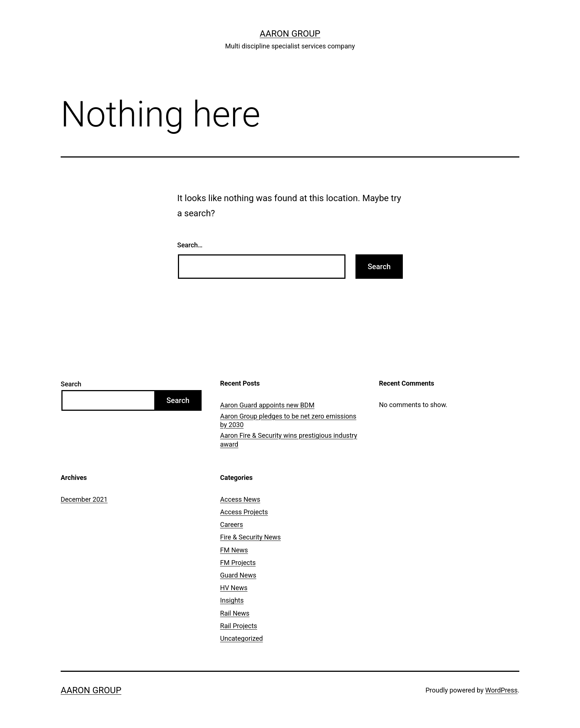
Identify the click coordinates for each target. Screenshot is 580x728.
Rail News (235, 613)
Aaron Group (290, 34)
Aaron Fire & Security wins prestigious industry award (289, 440)
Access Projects (244, 512)
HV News (234, 588)
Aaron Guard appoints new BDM (267, 405)
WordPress (501, 690)
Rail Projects (239, 626)
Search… (190, 245)
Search (71, 384)
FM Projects (238, 563)
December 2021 (84, 499)
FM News (234, 550)
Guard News (238, 575)
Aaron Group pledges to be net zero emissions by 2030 (288, 420)
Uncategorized (242, 638)
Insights (232, 600)
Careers (232, 524)
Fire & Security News (250, 537)
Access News (240, 499)
